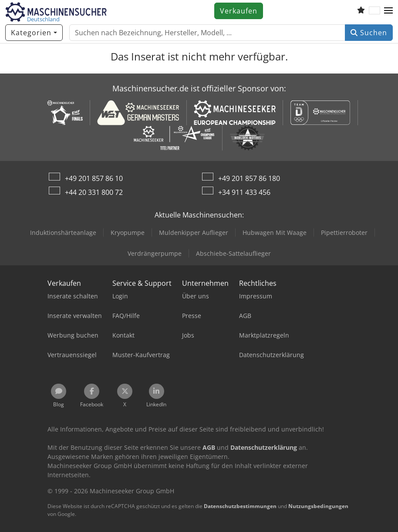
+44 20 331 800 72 (94, 192)
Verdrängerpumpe (155, 253)
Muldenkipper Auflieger (194, 233)
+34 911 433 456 (244, 192)
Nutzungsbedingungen (318, 506)
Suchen (369, 33)
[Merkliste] (361, 11)
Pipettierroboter (344, 233)
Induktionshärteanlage (63, 233)
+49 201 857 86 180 (249, 178)
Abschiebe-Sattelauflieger (233, 253)
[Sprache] (374, 11)
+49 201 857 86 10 (94, 178)
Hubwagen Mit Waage (275, 233)
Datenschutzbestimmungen (240, 506)
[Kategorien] (34, 33)
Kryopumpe (128, 233)
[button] (388, 11)
